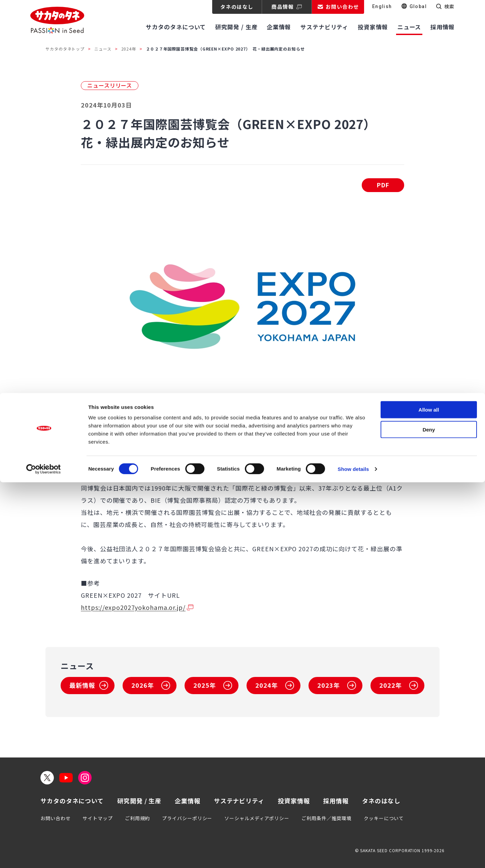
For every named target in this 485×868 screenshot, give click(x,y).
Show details (353, 855)
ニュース (103, 49)
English (382, 6)
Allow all (429, 795)
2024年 (129, 49)
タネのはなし (237, 7)
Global (418, 6)
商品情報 (283, 7)
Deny (429, 815)
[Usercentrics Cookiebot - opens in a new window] (44, 855)
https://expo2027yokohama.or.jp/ (133, 607)
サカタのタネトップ (65, 49)
